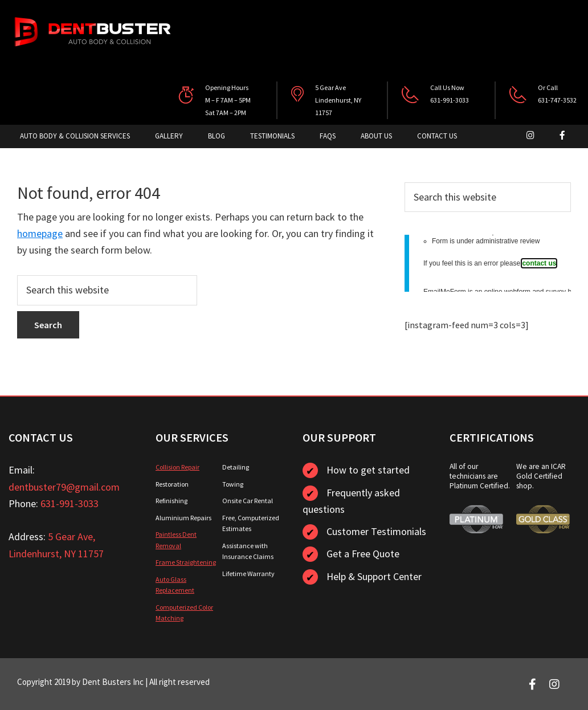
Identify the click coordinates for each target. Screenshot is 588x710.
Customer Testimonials (376, 531)
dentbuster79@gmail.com (64, 487)
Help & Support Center (374, 576)
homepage (40, 233)
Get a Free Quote (363, 554)
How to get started (368, 470)
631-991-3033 (70, 503)
